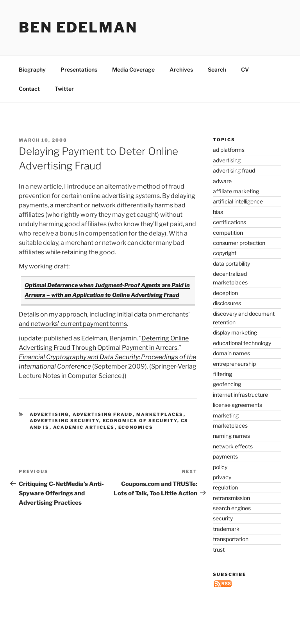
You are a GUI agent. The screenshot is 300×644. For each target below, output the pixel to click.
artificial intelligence (238, 201)
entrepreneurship (234, 364)
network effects (233, 446)
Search (217, 69)
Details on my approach (53, 314)
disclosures (227, 303)
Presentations (79, 69)
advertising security (64, 421)
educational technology (242, 343)
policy (220, 467)
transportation (231, 539)
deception (225, 293)
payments (225, 456)
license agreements (237, 405)
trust (219, 550)
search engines (232, 508)
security (223, 518)
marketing (226, 415)
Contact (29, 89)
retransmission (231, 498)
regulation (225, 487)
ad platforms (229, 150)
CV (245, 69)
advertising (49, 414)
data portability (231, 264)
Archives (181, 69)
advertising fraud (103, 414)
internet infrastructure (240, 395)
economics (136, 427)
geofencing (227, 384)
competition (228, 233)
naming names (231, 436)
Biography (32, 69)
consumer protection (239, 243)
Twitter (64, 89)
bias (218, 212)
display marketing (235, 332)
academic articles (84, 427)
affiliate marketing (236, 191)
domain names (231, 353)
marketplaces (160, 414)
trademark (226, 529)
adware (222, 181)
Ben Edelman (78, 27)
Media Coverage (133, 69)
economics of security (140, 421)
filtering (222, 374)
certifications (229, 222)
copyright (225, 253)
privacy (222, 477)
